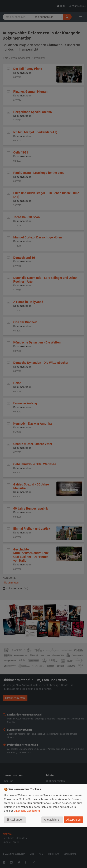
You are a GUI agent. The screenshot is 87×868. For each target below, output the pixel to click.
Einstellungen (15, 820)
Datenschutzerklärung (27, 811)
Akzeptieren (73, 820)
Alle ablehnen (52, 820)
